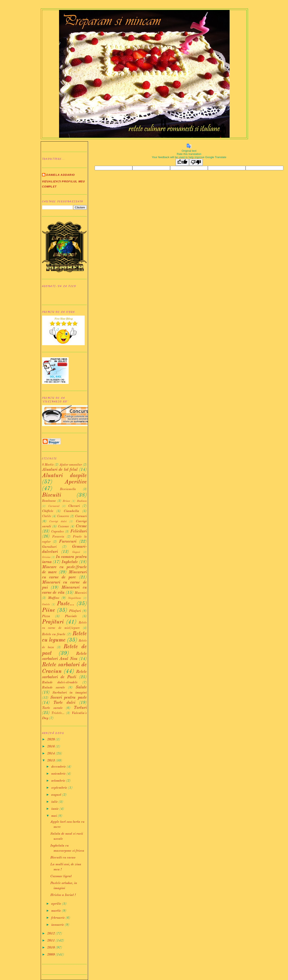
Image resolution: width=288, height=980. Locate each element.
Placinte (71, 616)
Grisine (46, 557)
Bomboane (49, 501)
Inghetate (70, 562)
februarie (58, 918)
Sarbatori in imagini (69, 693)
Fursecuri (68, 542)
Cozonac (64, 526)
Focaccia (58, 537)
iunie (55, 809)
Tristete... (58, 713)
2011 (51, 941)
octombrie (59, 781)
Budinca (82, 501)
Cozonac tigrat (61, 876)
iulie (55, 802)
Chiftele (48, 511)
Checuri (74, 506)
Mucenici (81, 593)
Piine (48, 610)
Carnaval (54, 506)
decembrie (59, 767)
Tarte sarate (52, 708)
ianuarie (58, 925)
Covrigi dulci (58, 521)
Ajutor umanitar (71, 465)
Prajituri (53, 622)
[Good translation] (182, 162)
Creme (81, 526)
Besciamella (68, 489)
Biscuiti (52, 495)
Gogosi (76, 552)
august (57, 795)
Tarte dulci (64, 703)
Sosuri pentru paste (69, 698)
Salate (81, 687)
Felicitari (79, 531)
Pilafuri (75, 611)
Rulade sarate (54, 688)
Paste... (66, 604)
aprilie (57, 904)
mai (54, 816)
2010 (51, 948)
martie (56, 911)
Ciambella (71, 511)
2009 (51, 955)
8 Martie (48, 465)
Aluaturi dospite (64, 476)
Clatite (47, 516)
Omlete (46, 604)
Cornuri (81, 516)
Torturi (80, 708)
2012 (51, 934)
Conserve (63, 516)
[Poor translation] (196, 162)
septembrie (60, 788)
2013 (51, 761)
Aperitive (76, 482)
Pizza (46, 616)
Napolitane (75, 598)
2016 (51, 747)
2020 (51, 740)
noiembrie (59, 774)
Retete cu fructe (54, 634)
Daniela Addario (61, 175)
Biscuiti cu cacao (63, 858)
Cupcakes (57, 532)
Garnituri (49, 547)
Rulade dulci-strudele (60, 682)
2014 (51, 754)
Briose (66, 501)
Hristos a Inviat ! (63, 895)
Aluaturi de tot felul (60, 470)
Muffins (54, 598)
